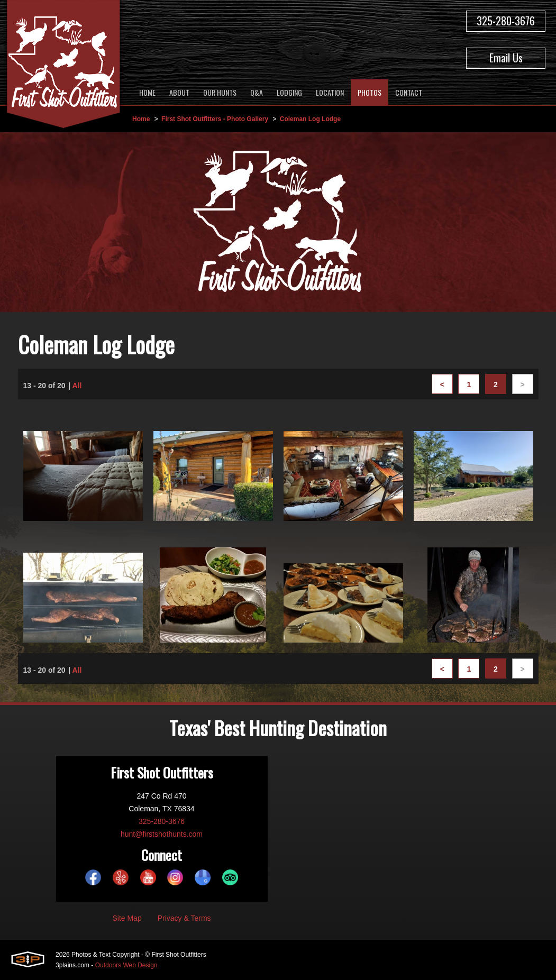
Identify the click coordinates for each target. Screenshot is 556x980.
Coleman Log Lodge (310, 119)
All (77, 386)
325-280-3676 (506, 21)
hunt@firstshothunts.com (162, 834)
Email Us (506, 58)
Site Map (127, 918)
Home (141, 119)
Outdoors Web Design (126, 965)
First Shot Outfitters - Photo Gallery (215, 119)
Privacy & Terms (184, 918)
